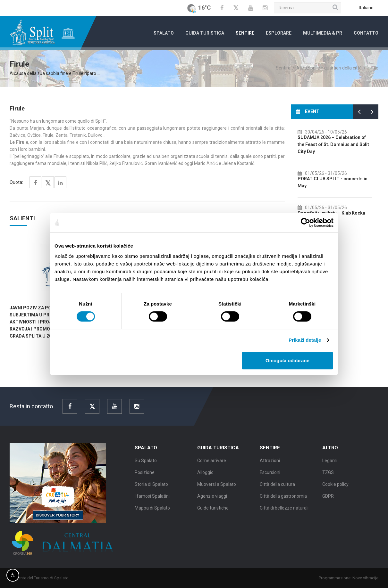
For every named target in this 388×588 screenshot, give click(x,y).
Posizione (145, 476)
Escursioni (270, 476)
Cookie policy (335, 488)
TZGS (328, 476)
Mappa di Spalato (152, 512)
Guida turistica (205, 33)
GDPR (328, 500)
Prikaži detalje (305, 340)
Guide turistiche (213, 512)
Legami (330, 464)
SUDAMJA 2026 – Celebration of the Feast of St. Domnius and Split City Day (343, 144)
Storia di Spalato (151, 488)
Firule (373, 68)
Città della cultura (277, 488)
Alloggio (205, 476)
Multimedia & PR (323, 33)
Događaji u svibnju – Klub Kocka (341, 213)
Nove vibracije (369, 578)
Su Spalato (146, 464)
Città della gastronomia (283, 500)
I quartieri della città (342, 68)
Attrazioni (306, 68)
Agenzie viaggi (212, 500)
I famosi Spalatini (152, 500)
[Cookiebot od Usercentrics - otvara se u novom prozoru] (305, 223)
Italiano (366, 8)
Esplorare (279, 33)
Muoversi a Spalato (217, 488)
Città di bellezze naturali (284, 512)
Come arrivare (212, 464)
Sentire (245, 33)
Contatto (366, 33)
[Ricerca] (308, 8)
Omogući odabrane (287, 360)
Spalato (164, 33)
